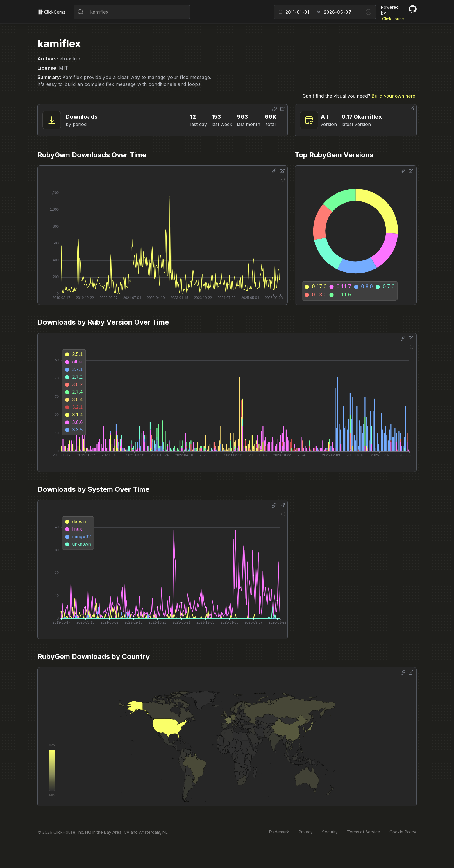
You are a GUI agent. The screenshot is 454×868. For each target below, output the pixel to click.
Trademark (279, 832)
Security (330, 832)
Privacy (306, 832)
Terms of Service (364, 832)
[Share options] (275, 109)
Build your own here (393, 96)
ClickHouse (393, 19)
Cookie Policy (403, 832)
